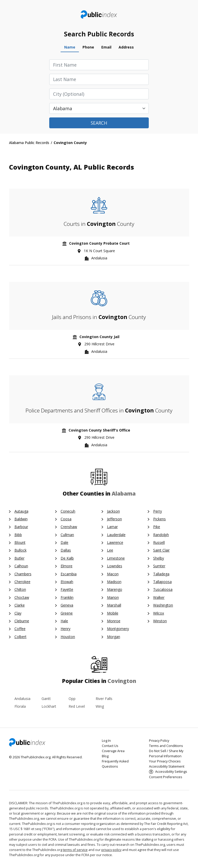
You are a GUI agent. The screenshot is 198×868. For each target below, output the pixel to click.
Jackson (113, 511)
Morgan (114, 637)
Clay (18, 613)
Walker (159, 597)
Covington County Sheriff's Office (99, 430)
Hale (64, 621)
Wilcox (159, 613)
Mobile (113, 613)
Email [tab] (106, 47)
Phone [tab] (88, 47)
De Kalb (67, 558)
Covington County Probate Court (99, 243)
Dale (64, 542)
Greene (67, 613)
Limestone (116, 558)
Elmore (67, 566)
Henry (65, 629)
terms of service (75, 850)
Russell (159, 542)
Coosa (66, 519)
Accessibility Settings (171, 772)
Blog (105, 756)
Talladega (161, 574)
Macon (113, 574)
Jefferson (114, 519)
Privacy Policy (159, 741)
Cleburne (22, 621)
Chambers (23, 574)
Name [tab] (70, 47)
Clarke (20, 605)
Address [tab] (126, 47)
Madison (114, 582)
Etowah (67, 582)
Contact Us (110, 746)
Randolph (161, 535)
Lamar (112, 527)
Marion (113, 597)
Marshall (114, 605)
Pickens (159, 519)
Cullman (67, 535)
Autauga (21, 511)
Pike (157, 527)
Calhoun (21, 566)
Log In (106, 741)
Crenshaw (69, 527)
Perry (158, 511)
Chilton (20, 589)
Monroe (114, 621)
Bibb (18, 535)
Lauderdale (116, 535)
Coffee (20, 629)
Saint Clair (161, 550)
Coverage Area (113, 751)
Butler (19, 558)
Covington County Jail (99, 337)
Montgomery (118, 629)
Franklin (67, 597)
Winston (160, 621)
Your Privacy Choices (165, 761)
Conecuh (68, 511)
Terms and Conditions (166, 746)
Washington (163, 605)
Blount (20, 542)
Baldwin (21, 519)
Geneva (67, 605)
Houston (68, 637)
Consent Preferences (166, 777)
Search (99, 123)
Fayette (67, 589)
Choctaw (22, 597)
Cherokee (22, 582)
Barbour (21, 527)
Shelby (159, 558)
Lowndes (115, 566)
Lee (110, 550)
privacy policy (111, 850)
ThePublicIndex (99, 14)
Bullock (20, 550)
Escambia (69, 574)
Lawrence (115, 542)
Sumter (159, 566)
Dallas (66, 550)
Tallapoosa (162, 582)
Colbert (20, 637)
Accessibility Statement (167, 766)
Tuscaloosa (163, 589)
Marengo (115, 589)
